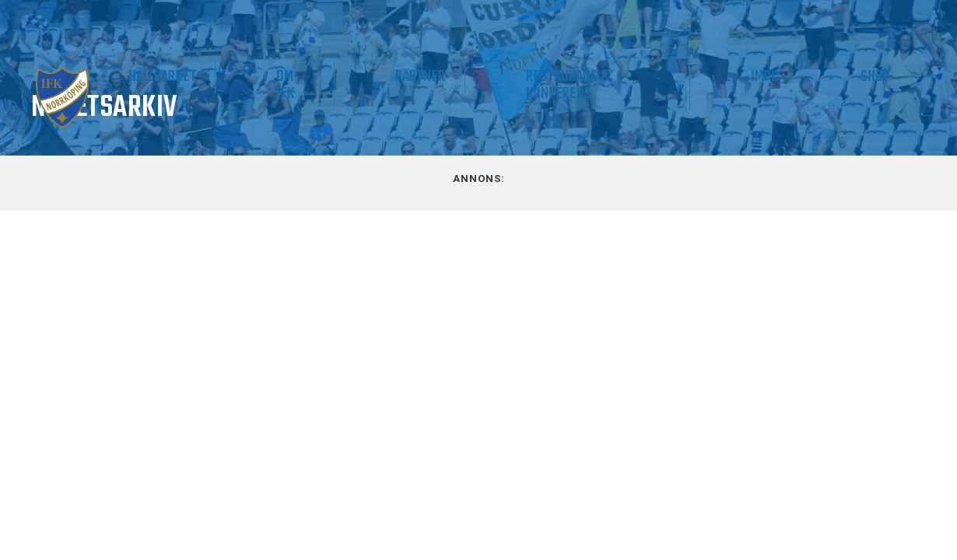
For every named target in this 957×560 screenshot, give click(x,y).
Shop (892, 77)
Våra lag (136, 85)
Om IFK (445, 85)
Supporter (249, 77)
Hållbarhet (359, 77)
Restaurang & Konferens (657, 85)
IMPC (817, 77)
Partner (546, 77)
